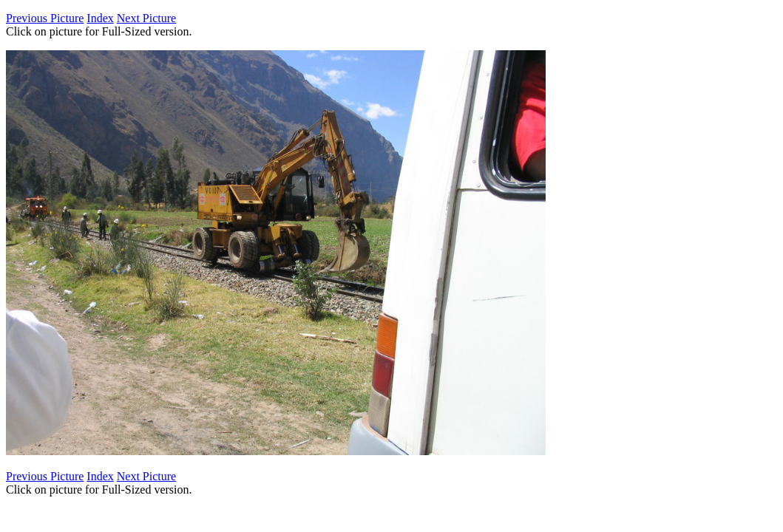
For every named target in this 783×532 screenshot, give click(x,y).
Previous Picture (45, 18)
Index (100, 18)
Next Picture (146, 18)
